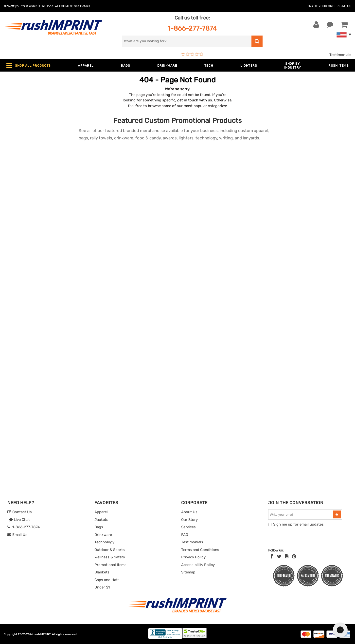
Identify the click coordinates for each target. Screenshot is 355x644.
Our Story (189, 520)
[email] (301, 514)
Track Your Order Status (329, 6)
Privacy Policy (193, 557)
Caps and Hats (107, 580)
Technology (104, 542)
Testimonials (340, 55)
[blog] (287, 556)
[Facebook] (272, 556)
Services (188, 527)
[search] (187, 41)
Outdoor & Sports (110, 550)
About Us (189, 512)
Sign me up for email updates (298, 524)
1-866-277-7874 (192, 28)
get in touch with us (195, 100)
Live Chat (19, 520)
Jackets (101, 520)
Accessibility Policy (198, 565)
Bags (99, 527)
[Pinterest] (294, 556)
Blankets (102, 572)
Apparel (101, 512)
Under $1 (102, 587)
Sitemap (188, 572)
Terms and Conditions (200, 550)
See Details (82, 6)
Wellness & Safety (110, 557)
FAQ (185, 535)
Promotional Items (110, 565)
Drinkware (103, 535)
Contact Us (20, 512)
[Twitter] (279, 556)
